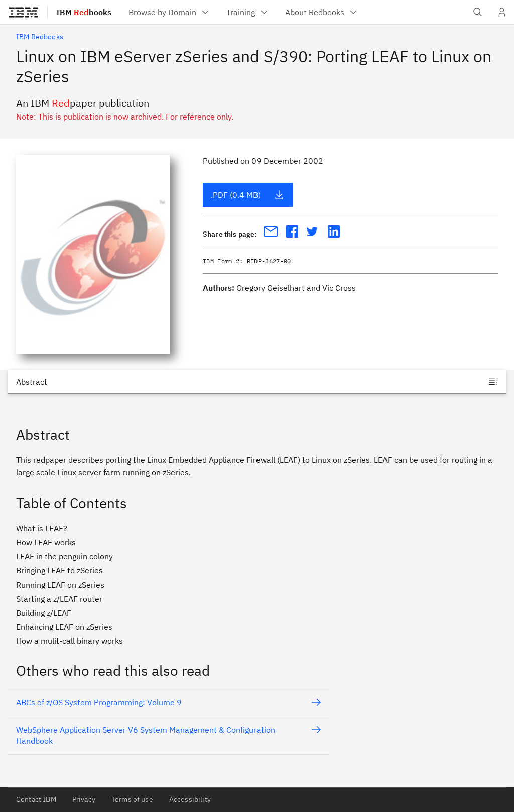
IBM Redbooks (40, 37)
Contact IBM (36, 799)
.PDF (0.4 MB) (247, 195)
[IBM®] (24, 12)
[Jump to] (257, 382)
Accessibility (190, 799)
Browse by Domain (169, 12)
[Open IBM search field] (478, 12)
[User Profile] (502, 12)
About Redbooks (322, 12)
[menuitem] (169, 12)
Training (248, 12)
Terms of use (132, 799)
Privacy (84, 799)
